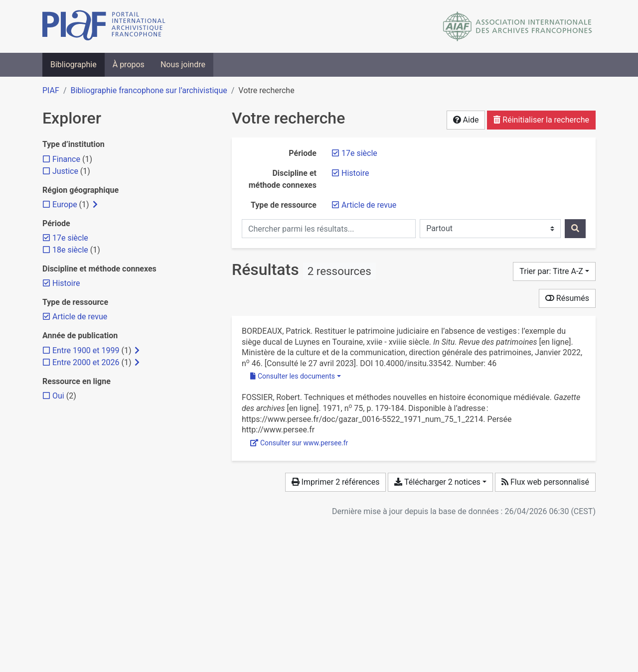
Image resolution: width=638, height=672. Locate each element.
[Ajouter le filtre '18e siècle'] (70, 250)
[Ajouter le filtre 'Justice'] (65, 171)
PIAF (51, 90)
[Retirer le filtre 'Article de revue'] (369, 205)
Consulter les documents (293, 376)
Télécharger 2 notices (437, 482)
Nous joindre (183, 65)
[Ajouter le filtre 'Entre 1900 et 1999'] (86, 350)
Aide (466, 120)
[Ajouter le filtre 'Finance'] (66, 159)
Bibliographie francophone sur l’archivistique (149, 90)
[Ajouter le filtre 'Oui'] (58, 396)
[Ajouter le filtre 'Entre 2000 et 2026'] (86, 362)
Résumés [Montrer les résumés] (567, 298)
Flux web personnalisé (545, 482)
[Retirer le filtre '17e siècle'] (359, 153)
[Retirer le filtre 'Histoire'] (355, 173)
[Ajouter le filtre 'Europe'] (65, 204)
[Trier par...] (554, 271)
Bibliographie (74, 65)
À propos (129, 65)
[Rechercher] (575, 229)
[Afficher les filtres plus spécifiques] (95, 205)
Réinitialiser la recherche (541, 120)
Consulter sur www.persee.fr (299, 443)
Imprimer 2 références (336, 482)
